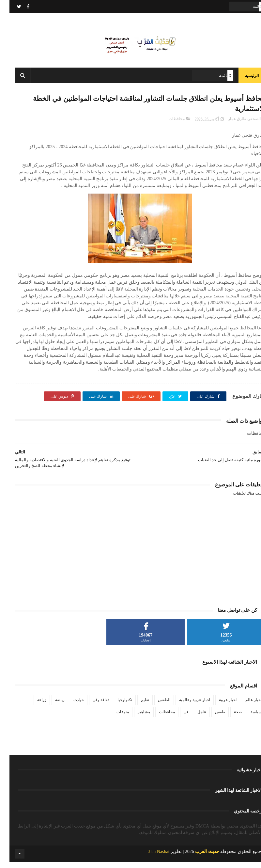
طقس (211, 718)
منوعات (113, 718)
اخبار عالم (244, 706)
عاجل (192, 718)
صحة (228, 718)
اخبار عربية (218, 706)
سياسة (247, 718)
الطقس (155, 706)
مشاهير (134, 718)
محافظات (167, 125)
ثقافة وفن (91, 706)
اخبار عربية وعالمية (185, 706)
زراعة (32, 706)
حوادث (69, 706)
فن (177, 718)
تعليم (136, 706)
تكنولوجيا (115, 706)
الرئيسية (242, 78)
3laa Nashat (149, 858)
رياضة (50, 706)
